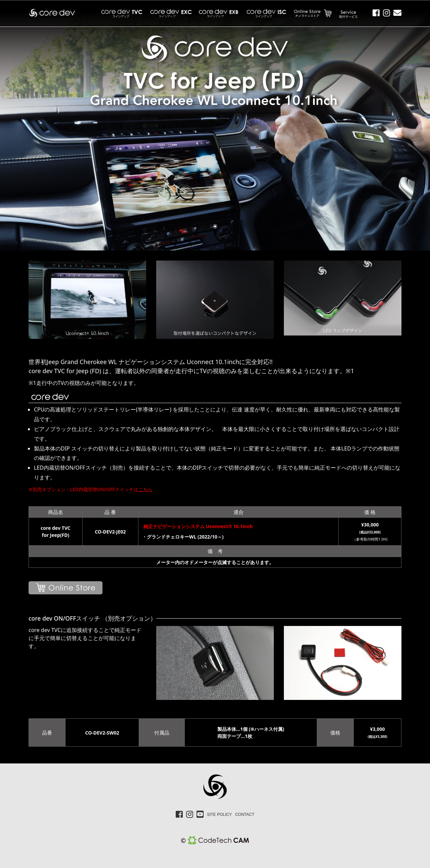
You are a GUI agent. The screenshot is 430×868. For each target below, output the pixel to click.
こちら (145, 489)
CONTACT (245, 815)
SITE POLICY (219, 815)
